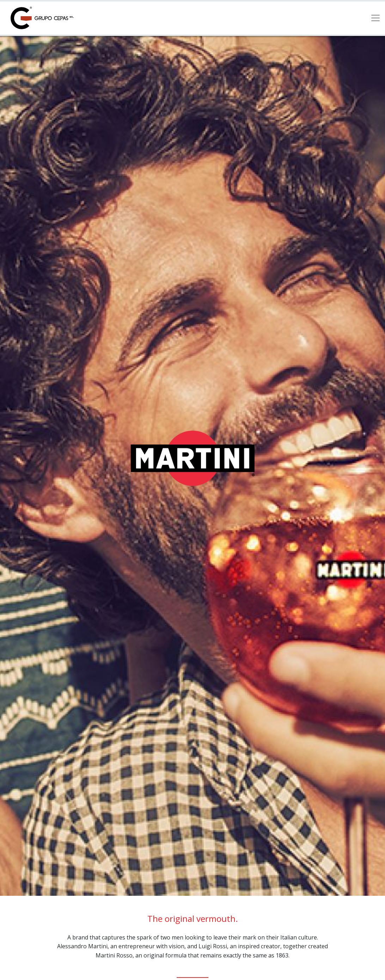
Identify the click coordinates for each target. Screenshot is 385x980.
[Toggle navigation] (375, 18)
